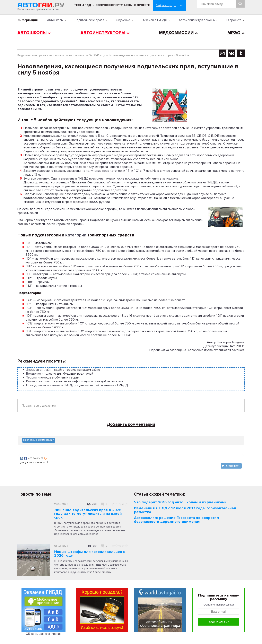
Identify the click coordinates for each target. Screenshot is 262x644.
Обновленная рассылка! (219, 605)
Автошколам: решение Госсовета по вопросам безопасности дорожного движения (177, 520)
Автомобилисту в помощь (197, 20)
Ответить (233, 466)
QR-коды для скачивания (44, 634)
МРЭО (234, 33)
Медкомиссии (176, 33)
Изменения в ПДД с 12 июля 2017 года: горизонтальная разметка (185, 510)
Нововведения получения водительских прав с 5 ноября (149, 55)
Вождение (34, 374)
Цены (128, 5)
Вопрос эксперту (109, 5)
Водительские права (89, 20)
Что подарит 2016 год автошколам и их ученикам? (180, 502)
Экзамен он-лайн (39, 370)
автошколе (170, 179)
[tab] (39, 440)
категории (76, 235)
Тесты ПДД (83, 5)
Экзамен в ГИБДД (154, 20)
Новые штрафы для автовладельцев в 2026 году (90, 554)
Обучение (123, 20)
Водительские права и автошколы (41, 55)
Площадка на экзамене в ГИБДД (50, 385)
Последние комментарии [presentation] (39, 440)
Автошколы (55, 20)
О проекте (142, 5)
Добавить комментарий (131, 425)
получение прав (98, 171)
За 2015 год (97, 55)
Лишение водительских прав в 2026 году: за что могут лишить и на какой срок (88, 514)
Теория (31, 377)
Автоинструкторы (103, 33)
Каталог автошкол (40, 381)
